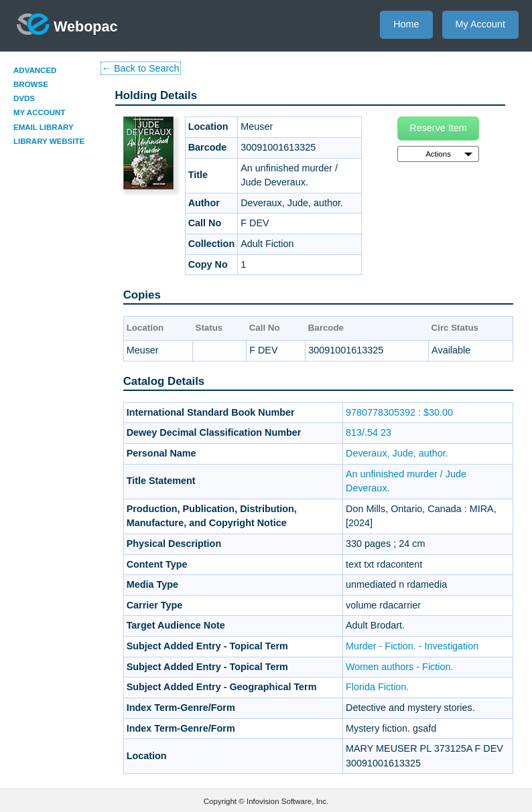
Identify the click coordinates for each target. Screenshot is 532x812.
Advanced (35, 70)
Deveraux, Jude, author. (397, 453)
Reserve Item (438, 128)
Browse (31, 84)
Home (406, 24)
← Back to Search (141, 68)
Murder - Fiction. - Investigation (412, 646)
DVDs (24, 98)
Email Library (44, 127)
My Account (480, 24)
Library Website (49, 141)
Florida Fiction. (377, 687)
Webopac (67, 24)
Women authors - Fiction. (400, 667)
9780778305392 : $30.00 (399, 412)
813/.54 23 (369, 432)
